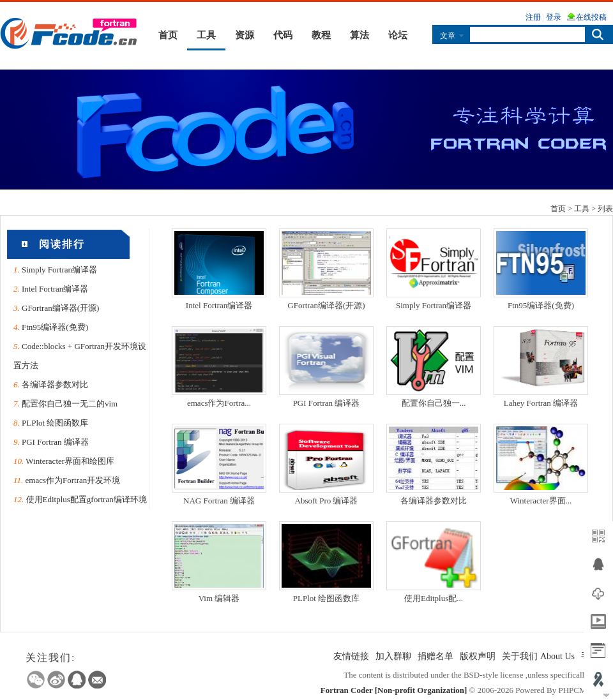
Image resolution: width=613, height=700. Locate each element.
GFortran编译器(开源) (60, 308)
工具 (206, 35)
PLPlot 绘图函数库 (55, 423)
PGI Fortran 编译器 (55, 442)
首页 (168, 35)
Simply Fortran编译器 (59, 270)
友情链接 (351, 656)
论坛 (398, 35)
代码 (283, 35)
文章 (448, 35)
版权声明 (478, 656)
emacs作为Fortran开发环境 (73, 480)
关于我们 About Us (538, 656)
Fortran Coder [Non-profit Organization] (394, 690)
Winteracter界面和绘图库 (70, 461)
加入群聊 (393, 656)
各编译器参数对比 (55, 384)
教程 (321, 35)
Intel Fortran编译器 (55, 289)
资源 (245, 35)
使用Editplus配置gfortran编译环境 (87, 499)
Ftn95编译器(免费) (55, 327)
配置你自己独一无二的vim (70, 404)
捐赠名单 (435, 656)
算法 (359, 35)
